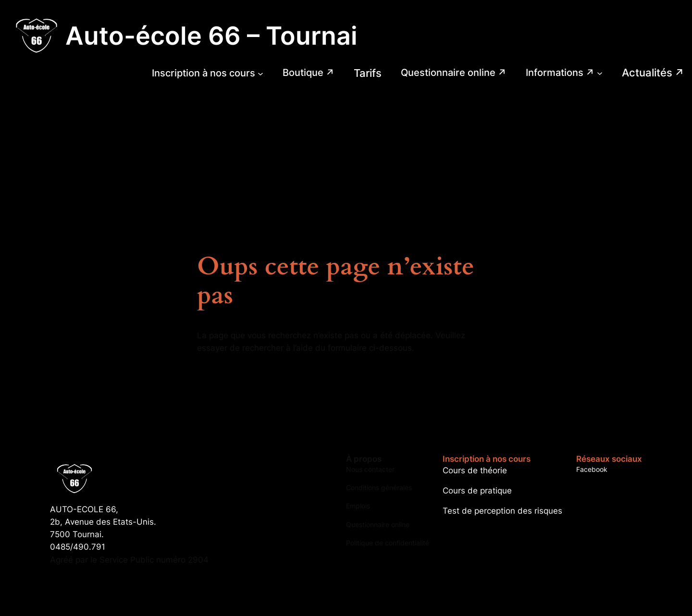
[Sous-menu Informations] (600, 73)
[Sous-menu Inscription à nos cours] (260, 73)
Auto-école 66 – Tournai (211, 36)
